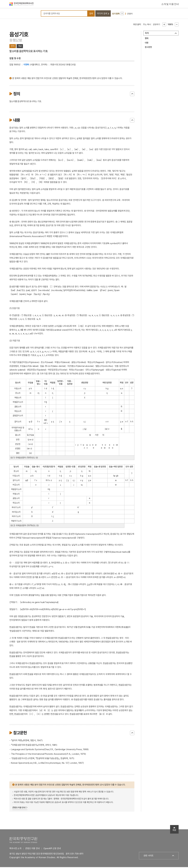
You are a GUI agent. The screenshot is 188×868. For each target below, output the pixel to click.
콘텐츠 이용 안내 (19, 808)
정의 (147, 39)
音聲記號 (16, 41)
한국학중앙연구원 (23, 841)
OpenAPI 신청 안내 (52, 849)
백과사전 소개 (15, 849)
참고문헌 (148, 48)
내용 (147, 44)
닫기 (132, 95)
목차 (147, 34)
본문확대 (164, 25)
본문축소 (177, 25)
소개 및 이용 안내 (170, 4)
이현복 (26, 65)
